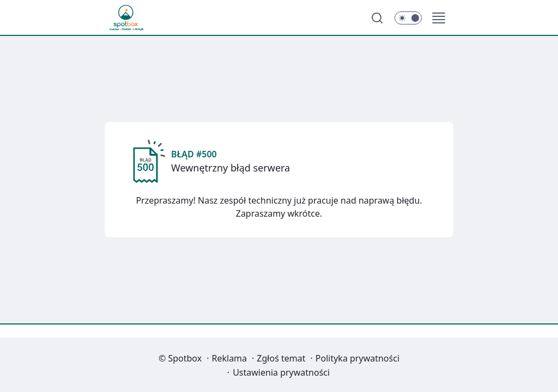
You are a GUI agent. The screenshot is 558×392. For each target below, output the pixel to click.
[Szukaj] (377, 18)
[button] (439, 18)
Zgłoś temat (281, 358)
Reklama (230, 358)
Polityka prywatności (357, 358)
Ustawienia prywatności (281, 372)
